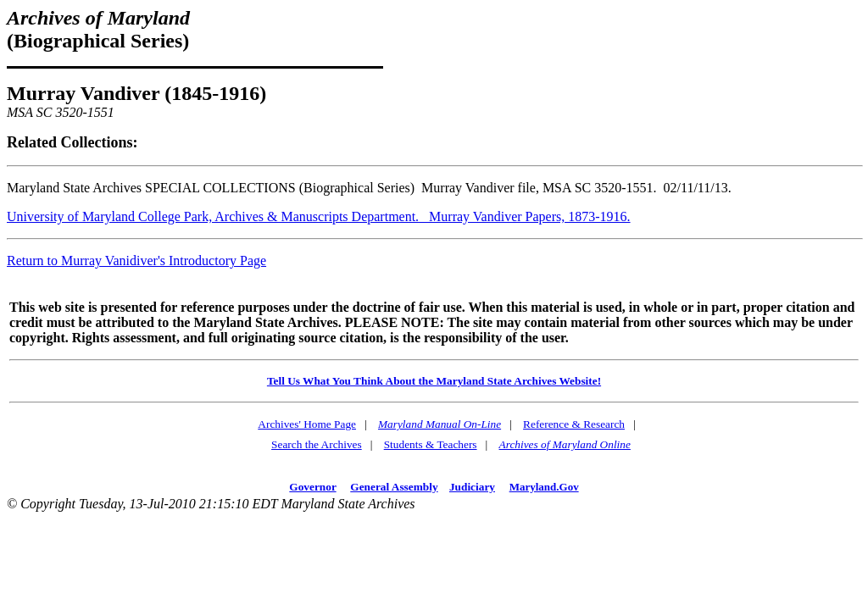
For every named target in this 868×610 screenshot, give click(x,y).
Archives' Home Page (307, 424)
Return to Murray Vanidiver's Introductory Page (136, 261)
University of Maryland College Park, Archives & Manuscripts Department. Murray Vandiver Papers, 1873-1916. (319, 216)
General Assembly (394, 487)
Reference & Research (574, 424)
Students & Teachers (431, 444)
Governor (312, 487)
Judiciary (472, 487)
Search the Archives (317, 444)
